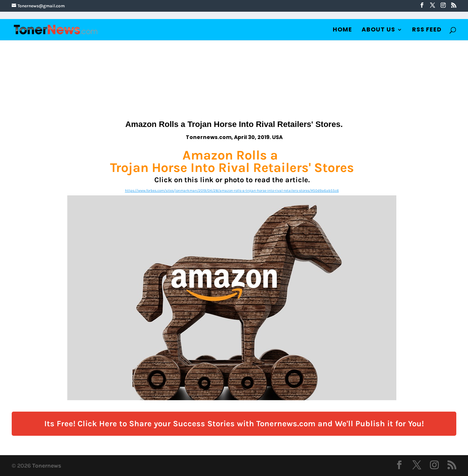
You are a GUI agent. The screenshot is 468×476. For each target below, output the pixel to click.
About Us (378, 30)
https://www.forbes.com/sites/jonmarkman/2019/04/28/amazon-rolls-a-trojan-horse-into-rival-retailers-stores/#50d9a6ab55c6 (232, 191)
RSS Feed (427, 30)
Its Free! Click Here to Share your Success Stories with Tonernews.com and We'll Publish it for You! (234, 424)
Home (342, 30)
